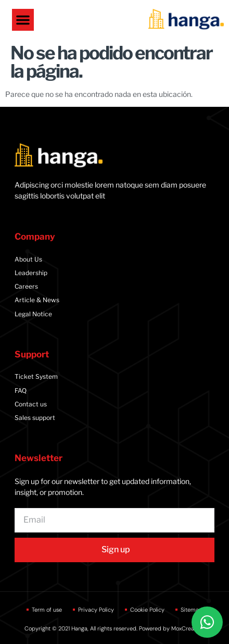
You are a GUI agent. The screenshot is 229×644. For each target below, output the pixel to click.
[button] (23, 20)
